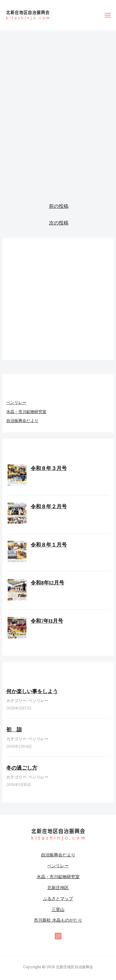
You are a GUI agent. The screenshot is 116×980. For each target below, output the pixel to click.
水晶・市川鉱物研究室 (26, 412)
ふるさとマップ (58, 899)
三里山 (58, 909)
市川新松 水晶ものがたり (58, 920)
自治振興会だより (22, 421)
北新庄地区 (58, 888)
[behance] (58, 936)
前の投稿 (59, 206)
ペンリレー (16, 402)
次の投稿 (59, 223)
